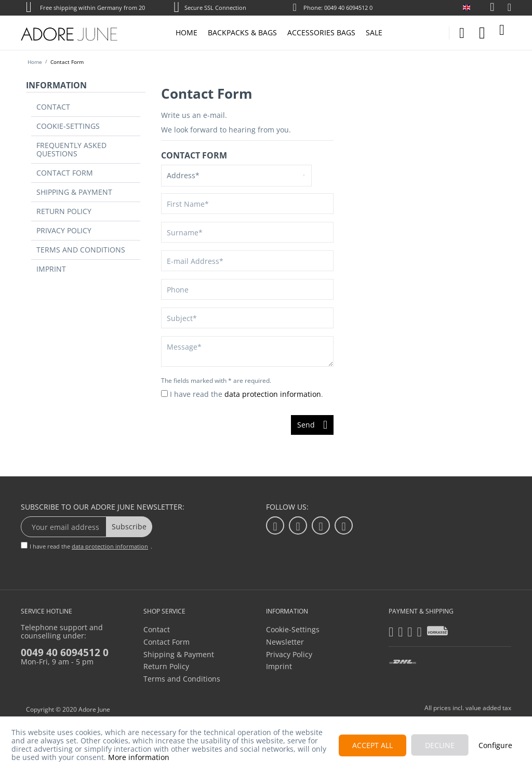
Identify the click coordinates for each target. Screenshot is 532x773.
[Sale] (374, 33)
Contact (46, 105)
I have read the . (247, 394)
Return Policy (56, 186)
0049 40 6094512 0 (65, 652)
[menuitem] (487, 8)
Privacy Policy (57, 202)
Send (312, 423)
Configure (495, 745)
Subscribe (129, 527)
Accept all (373, 745)
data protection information (273, 394)
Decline (440, 745)
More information (139, 757)
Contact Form (57, 154)
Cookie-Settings (59, 122)
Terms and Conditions (71, 218)
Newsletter (285, 642)
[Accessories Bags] (321, 33)
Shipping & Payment (66, 170)
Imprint (45, 234)
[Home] (187, 33)
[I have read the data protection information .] (164, 394)
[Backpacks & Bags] (242, 33)
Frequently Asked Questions (82, 138)
